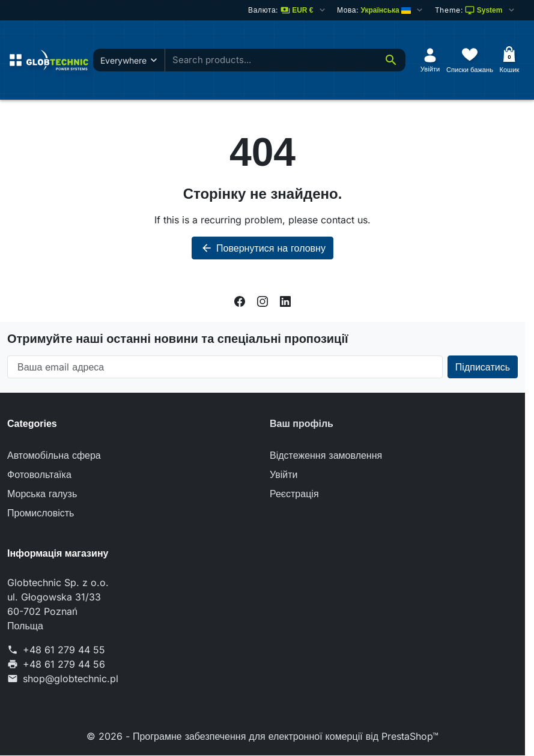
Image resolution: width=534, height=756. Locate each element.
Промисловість (41, 513)
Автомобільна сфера (54, 455)
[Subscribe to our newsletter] (483, 367)
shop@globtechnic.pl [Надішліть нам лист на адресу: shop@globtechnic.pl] (71, 679)
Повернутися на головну (262, 248)
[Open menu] (16, 60)
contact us (344, 220)
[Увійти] (430, 60)
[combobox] (293, 60)
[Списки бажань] (470, 60)
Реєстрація (294, 494)
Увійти (284, 474)
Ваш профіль (302, 424)
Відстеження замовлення (326, 455)
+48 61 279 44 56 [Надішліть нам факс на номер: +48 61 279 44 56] (64, 664)
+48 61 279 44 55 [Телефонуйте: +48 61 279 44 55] (64, 650)
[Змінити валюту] (287, 10)
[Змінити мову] (381, 10)
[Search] (391, 60)
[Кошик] (509, 60)
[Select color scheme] (475, 10)
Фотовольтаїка (39, 474)
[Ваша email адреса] (225, 367)
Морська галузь (42, 494)
